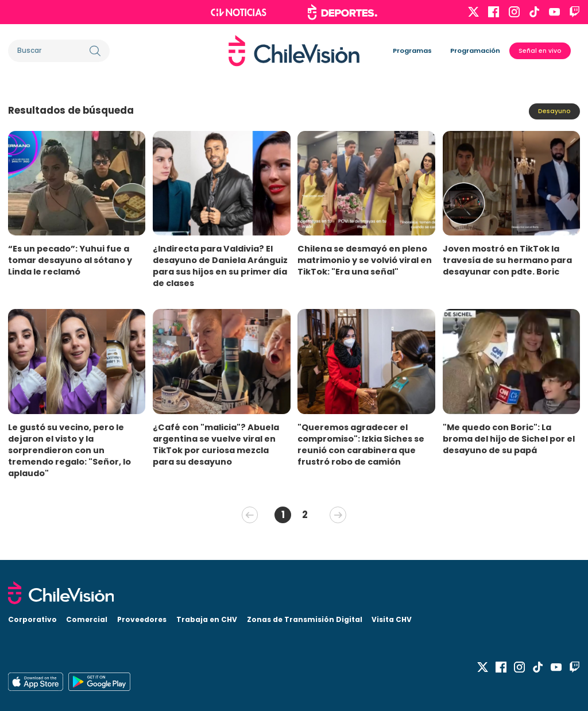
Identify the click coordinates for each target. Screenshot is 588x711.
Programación (475, 51)
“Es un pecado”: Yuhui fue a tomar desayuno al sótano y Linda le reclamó (70, 260)
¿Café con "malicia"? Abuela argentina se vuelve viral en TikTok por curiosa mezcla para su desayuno (216, 445)
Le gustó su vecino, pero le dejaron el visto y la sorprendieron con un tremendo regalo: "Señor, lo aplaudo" (69, 450)
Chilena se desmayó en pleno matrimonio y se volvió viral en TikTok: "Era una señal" (365, 260)
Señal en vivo (540, 51)
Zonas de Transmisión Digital (305, 619)
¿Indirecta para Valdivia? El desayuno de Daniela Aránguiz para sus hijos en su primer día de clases (220, 266)
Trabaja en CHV (207, 619)
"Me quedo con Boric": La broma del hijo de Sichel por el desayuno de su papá (509, 439)
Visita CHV (392, 619)
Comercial (87, 619)
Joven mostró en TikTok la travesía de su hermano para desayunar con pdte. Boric (507, 260)
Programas (412, 51)
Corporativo (32, 619)
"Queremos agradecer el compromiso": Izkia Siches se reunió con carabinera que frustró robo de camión (361, 445)
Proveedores (142, 619)
